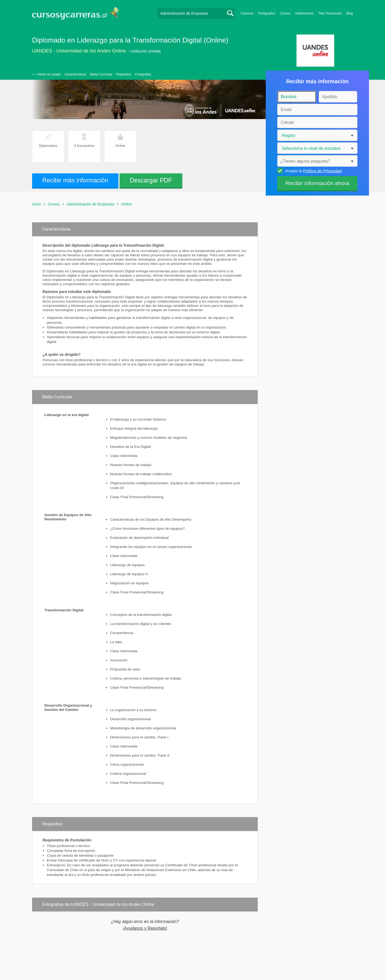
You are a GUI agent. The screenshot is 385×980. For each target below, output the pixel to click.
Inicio (36, 204)
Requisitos (124, 74)
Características (75, 74)
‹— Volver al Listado (46, 74)
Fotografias (143, 74)
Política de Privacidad (322, 171)
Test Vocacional (330, 13)
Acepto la (313, 171)
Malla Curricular (101, 74)
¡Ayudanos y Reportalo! (145, 928)
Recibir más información (75, 180)
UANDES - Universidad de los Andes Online (79, 51)
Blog (350, 13)
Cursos (285, 13)
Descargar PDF (151, 180)
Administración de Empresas (90, 204)
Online (126, 204)
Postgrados (267, 13)
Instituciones (304, 13)
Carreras (247, 13)
